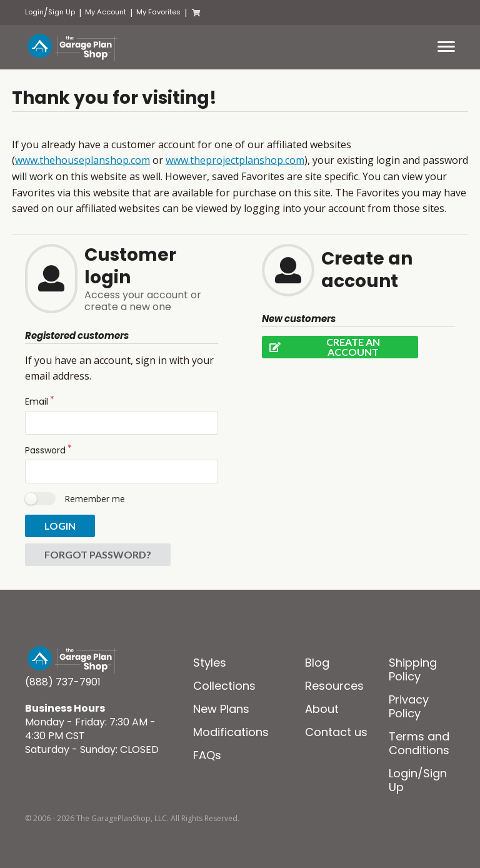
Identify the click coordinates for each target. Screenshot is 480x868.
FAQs (207, 755)
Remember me (95, 499)
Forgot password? (98, 554)
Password (45, 450)
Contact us (336, 732)
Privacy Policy (409, 706)
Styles (210, 663)
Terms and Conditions (419, 743)
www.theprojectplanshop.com (235, 160)
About (322, 709)
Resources (334, 686)
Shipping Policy (413, 669)
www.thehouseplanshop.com (82, 160)
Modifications (231, 732)
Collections (224, 686)
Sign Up (62, 12)
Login (34, 12)
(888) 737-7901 (63, 682)
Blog (317, 663)
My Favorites (158, 12)
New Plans (221, 709)
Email (37, 401)
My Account (106, 12)
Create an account (321, 347)
